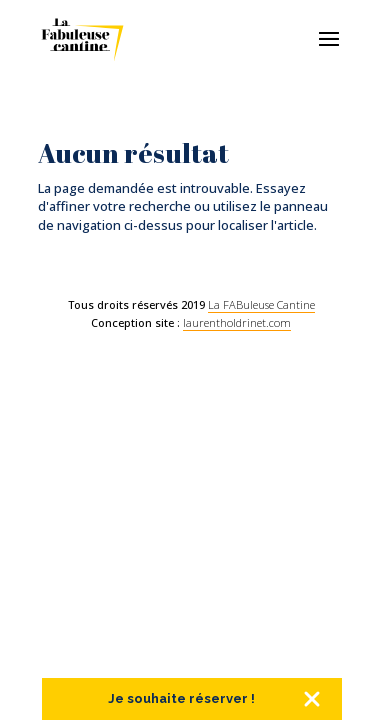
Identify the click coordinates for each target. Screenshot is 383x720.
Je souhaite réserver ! (181, 698)
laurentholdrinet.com (237, 322)
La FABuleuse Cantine (261, 304)
